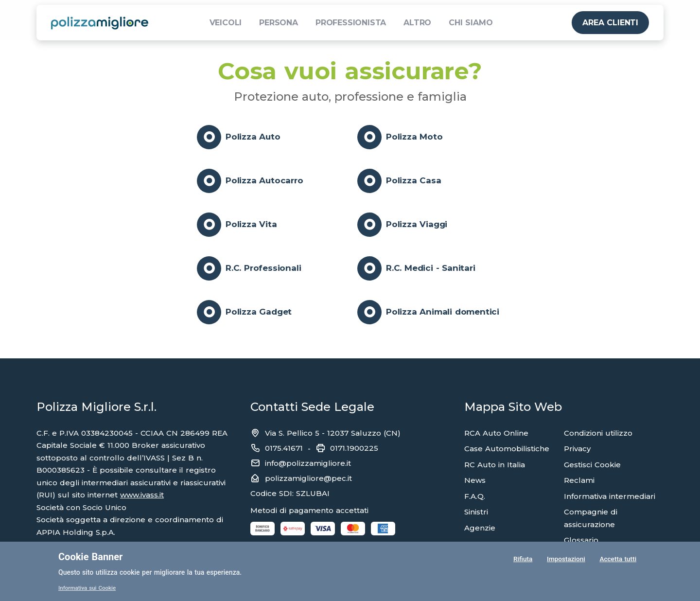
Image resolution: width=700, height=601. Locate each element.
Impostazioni (566, 559)
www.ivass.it (142, 495)
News (475, 480)
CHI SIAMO (471, 23)
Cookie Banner (90, 557)
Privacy (577, 449)
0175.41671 (284, 448)
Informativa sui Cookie (88, 588)
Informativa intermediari (610, 496)
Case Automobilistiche (507, 449)
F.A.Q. (475, 496)
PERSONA (279, 23)
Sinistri (476, 512)
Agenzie (480, 528)
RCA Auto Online (496, 433)
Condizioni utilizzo (598, 433)
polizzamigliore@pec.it (308, 478)
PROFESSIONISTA (351, 23)
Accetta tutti (618, 559)
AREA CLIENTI (610, 23)
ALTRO (417, 23)
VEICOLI (226, 23)
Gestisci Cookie (592, 465)
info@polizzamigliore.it (308, 463)
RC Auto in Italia (495, 465)
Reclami (579, 480)
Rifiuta (522, 559)
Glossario (581, 540)
